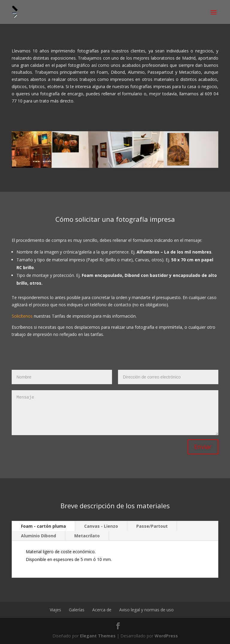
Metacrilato (87, 536)
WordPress (166, 636)
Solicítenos (22, 316)
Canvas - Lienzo (101, 526)
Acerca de (102, 610)
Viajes (55, 610)
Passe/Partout (152, 526)
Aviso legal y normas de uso (146, 610)
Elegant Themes (98, 636)
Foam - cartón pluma (43, 526)
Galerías (77, 610)
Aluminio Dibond (38, 536)
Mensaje (115, 413)
